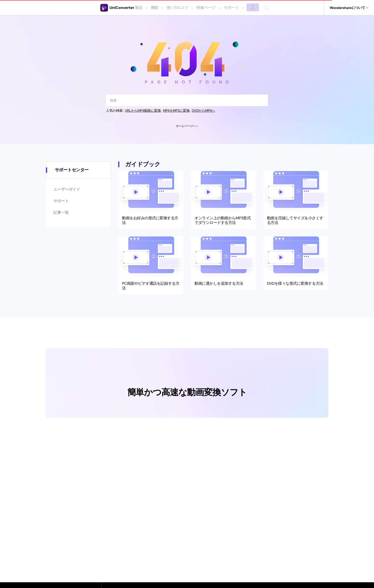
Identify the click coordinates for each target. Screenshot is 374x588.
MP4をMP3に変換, (177, 111)
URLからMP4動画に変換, (144, 111)
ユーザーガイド (67, 189)
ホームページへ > (187, 126)
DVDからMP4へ (204, 111)
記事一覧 (61, 212)
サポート (61, 201)
